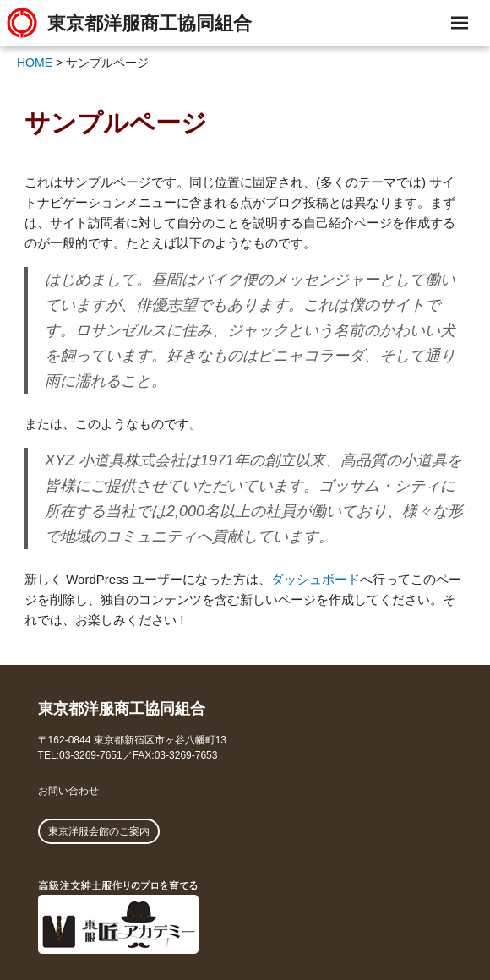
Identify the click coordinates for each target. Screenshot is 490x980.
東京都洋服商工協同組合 (150, 22)
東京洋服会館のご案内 (99, 831)
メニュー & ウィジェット (459, 42)
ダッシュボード (316, 579)
